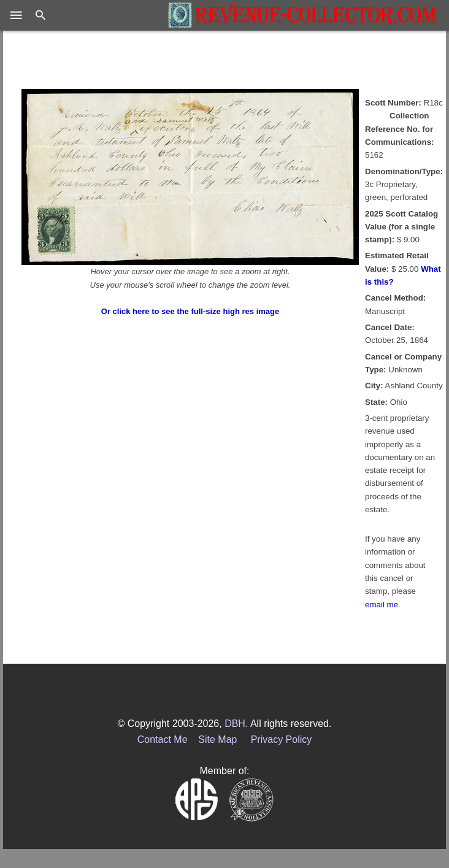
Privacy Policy (282, 739)
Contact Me (163, 739)
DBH (235, 724)
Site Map (217, 739)
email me (382, 605)
